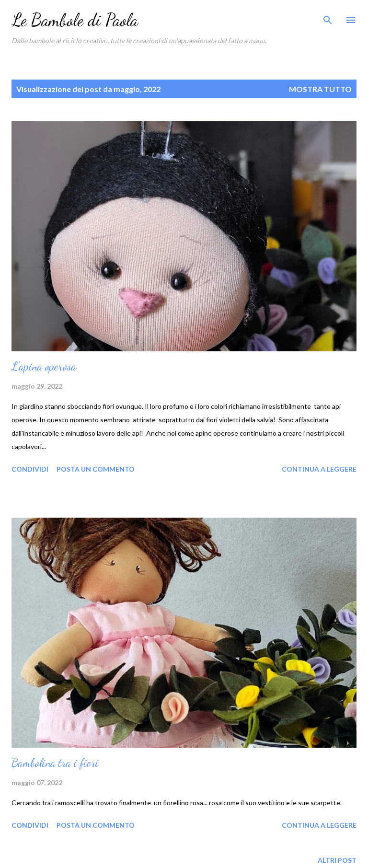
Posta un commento (96, 469)
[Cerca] (328, 17)
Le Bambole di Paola (75, 20)
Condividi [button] (30, 469)
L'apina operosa (44, 366)
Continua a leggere (319, 469)
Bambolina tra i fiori (55, 763)
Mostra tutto (320, 89)
